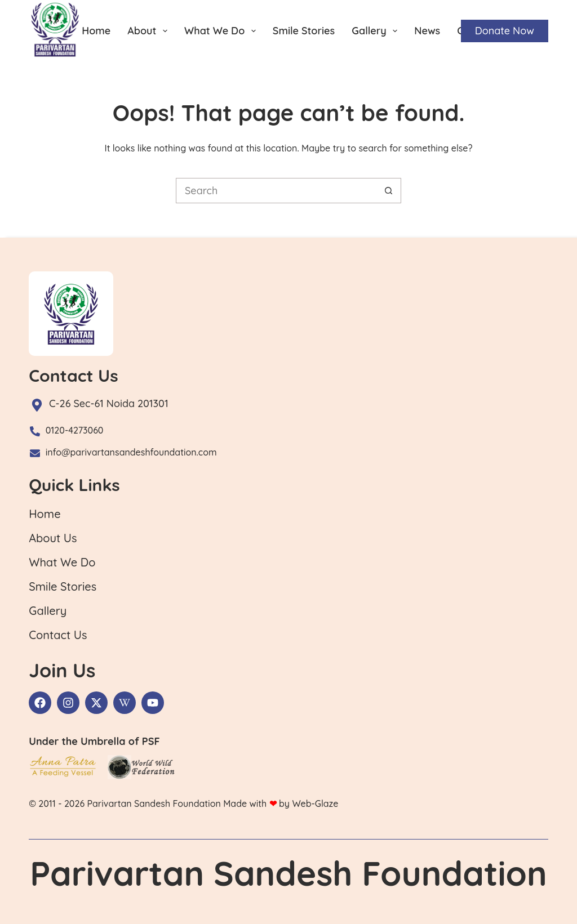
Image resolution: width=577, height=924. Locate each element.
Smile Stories (304, 31)
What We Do (222, 31)
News (427, 31)
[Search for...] (276, 191)
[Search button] (389, 191)
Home (96, 31)
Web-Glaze (315, 804)
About (150, 31)
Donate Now (505, 31)
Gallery (377, 31)
